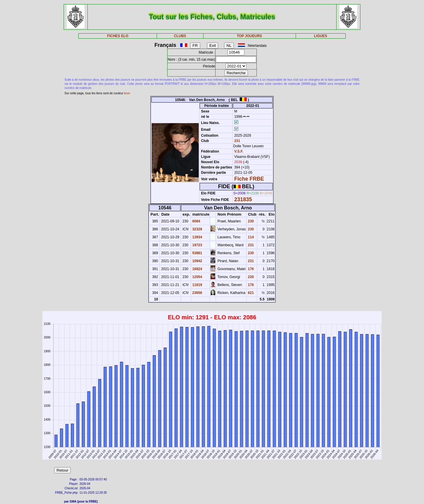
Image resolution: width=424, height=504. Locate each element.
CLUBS (180, 36)
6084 (196, 221)
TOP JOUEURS (249, 36)
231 (237, 141)
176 (250, 269)
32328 (197, 229)
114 (250, 237)
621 (250, 293)
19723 (197, 245)
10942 (197, 261)
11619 (197, 285)
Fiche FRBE (249, 179)
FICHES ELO (118, 36)
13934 (197, 237)
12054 (197, 277)
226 (250, 277)
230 (250, 221)
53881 (197, 253)
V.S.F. (239, 151)
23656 (197, 293)
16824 (197, 269)
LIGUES (321, 36)
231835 (243, 199)
